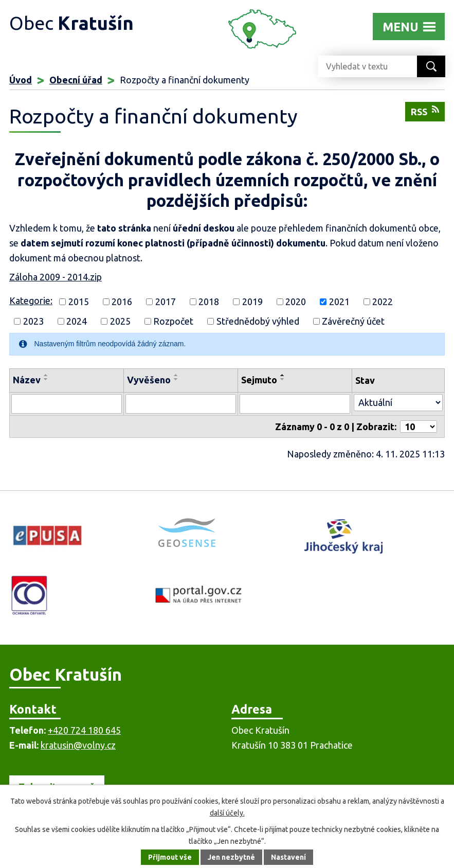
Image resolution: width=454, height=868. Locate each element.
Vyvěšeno (149, 380)
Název (27, 380)
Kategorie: (31, 300)
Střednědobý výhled (258, 321)
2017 (166, 302)
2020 (296, 302)
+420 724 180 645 (84, 730)
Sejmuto (259, 380)
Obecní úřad (76, 80)
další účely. (227, 813)
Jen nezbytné (231, 857)
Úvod (21, 80)
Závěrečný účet (353, 321)
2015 (79, 302)
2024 (77, 321)
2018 (209, 302)
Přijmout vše (170, 857)
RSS (425, 111)
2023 (33, 321)
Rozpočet (173, 321)
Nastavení (288, 857)
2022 (383, 302)
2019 (252, 302)
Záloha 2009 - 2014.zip (56, 277)
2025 (120, 321)
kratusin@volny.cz (78, 745)
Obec (71, 23)
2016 (122, 302)
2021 (339, 302)
